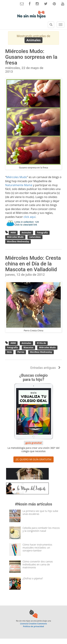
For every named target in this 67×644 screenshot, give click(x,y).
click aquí (29, 217)
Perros (21, 352)
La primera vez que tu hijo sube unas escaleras (40, 512)
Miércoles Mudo (17, 177)
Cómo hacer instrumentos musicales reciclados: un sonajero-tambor (37, 548)
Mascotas (28, 348)
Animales (26, 233)
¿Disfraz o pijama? (33, 578)
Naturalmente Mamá (19, 185)
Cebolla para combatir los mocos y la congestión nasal (41, 529)
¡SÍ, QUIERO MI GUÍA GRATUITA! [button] (33, 459)
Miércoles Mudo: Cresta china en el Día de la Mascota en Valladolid (33, 264)
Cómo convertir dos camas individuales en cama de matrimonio (38, 564)
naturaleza (35, 237)
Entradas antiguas (45, 368)
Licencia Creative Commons (34, 624)
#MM (13, 233)
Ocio (9, 352)
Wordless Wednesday (18, 241)
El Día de (41, 343)
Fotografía (42, 233)
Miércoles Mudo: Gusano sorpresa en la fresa (31, 57)
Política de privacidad (34, 626)
